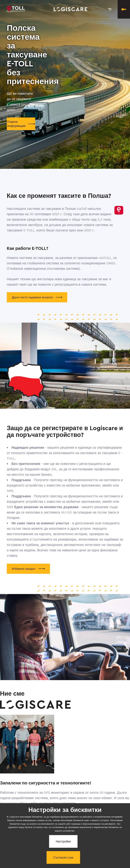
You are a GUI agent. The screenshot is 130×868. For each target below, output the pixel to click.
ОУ (121, 834)
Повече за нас (19, 816)
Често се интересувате (55, 834)
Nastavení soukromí (102, 834)
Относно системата (15, 834)
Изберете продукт (28, 569)
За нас (76, 834)
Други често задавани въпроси (37, 297)
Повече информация (21, 124)
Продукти (38, 834)
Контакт (88, 834)
